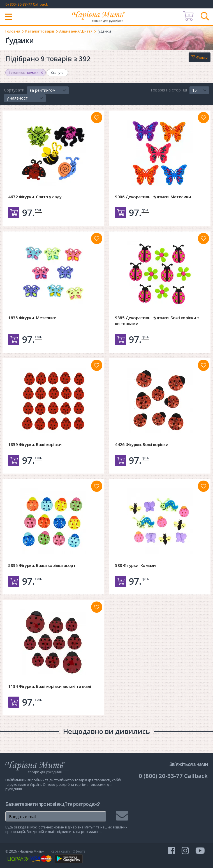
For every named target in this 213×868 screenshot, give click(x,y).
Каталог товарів (40, 31)
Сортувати (14, 90)
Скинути (57, 73)
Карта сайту (60, 851)
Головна (13, 31)
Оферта (79, 851)
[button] (48, 90)
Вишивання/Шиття (76, 31)
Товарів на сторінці (169, 90)
